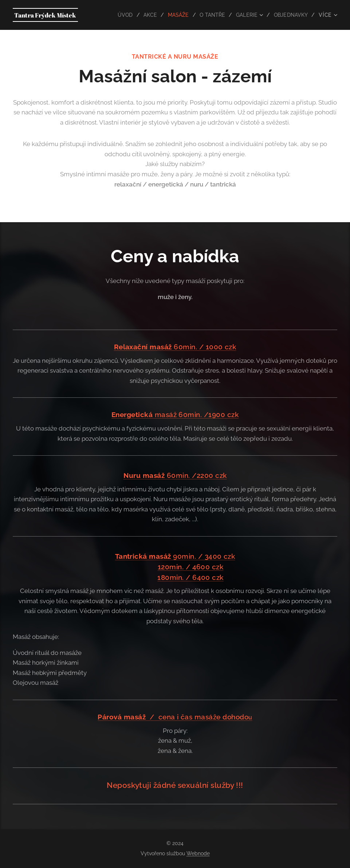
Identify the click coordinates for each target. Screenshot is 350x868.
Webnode (198, 853)
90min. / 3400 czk (175, 556)
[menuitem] (121, 15)
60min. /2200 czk (175, 475)
